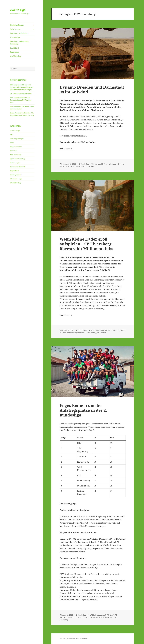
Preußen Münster (70, 333)
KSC (101, 617)
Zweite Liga (18, 10)
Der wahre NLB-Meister (19, 33)
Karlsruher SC (70, 166)
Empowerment (16, 147)
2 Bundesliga (15, 37)
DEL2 (12, 143)
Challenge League (17, 25)
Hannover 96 (90, 617)
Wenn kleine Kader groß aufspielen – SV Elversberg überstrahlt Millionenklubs (86, 244)
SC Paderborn (108, 617)
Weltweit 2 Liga (16, 179)
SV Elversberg (90, 166)
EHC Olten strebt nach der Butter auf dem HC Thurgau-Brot (21, 100)
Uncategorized (16, 175)
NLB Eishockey (16, 155)
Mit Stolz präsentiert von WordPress (73, 639)
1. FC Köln (109, 615)
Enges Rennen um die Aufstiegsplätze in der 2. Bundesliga (83, 410)
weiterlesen (66, 149)
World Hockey (16, 56)
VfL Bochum (102, 333)
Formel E (13, 151)
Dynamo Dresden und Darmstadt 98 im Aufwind (92, 89)
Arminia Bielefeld (97, 330)
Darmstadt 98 (98, 164)
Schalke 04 (80, 166)
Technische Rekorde (18, 167)
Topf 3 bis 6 (14, 48)
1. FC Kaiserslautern (97, 615)
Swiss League (15, 29)
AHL (12, 135)
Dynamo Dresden (110, 164)
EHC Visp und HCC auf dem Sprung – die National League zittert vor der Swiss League (21, 87)
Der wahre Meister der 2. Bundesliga (20, 43)
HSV (97, 617)
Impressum (14, 52)
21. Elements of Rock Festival (21, 94)
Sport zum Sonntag (17, 159)
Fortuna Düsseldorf (112, 330)
